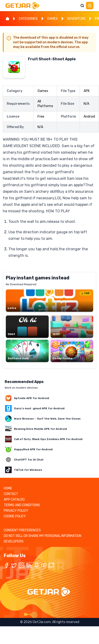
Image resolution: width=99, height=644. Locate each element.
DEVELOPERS (14, 541)
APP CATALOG (14, 500)
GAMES (52, 19)
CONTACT (11, 494)
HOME (8, 488)
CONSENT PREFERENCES (22, 530)
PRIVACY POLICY (16, 511)
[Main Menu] (90, 6)
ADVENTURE (76, 19)
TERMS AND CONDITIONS (22, 505)
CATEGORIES (28, 19)
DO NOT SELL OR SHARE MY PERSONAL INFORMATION (43, 536)
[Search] (82, 6)
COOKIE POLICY (15, 516)
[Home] (7, 19)
